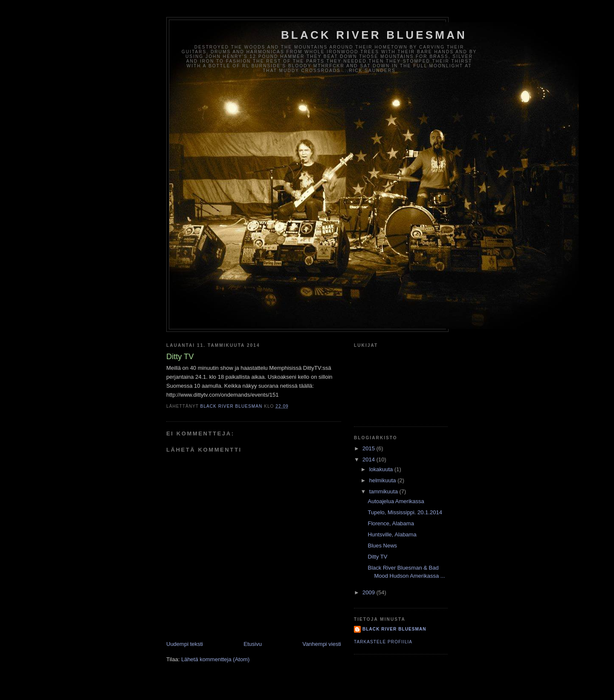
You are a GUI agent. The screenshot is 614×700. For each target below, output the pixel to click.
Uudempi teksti (185, 644)
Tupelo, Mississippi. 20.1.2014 (405, 512)
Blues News (382, 546)
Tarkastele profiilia (383, 642)
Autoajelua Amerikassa (396, 501)
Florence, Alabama (391, 523)
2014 (369, 459)
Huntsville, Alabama (392, 534)
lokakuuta (382, 469)
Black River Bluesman (374, 35)
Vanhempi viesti (322, 644)
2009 (369, 592)
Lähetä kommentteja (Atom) (215, 659)
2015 (369, 448)
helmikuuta (383, 480)
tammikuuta (384, 491)
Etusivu (253, 644)
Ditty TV (377, 557)
